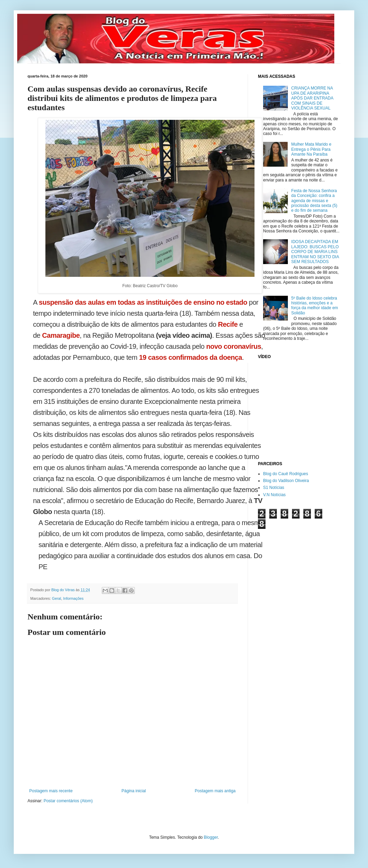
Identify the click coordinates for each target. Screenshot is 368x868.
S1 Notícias (274, 488)
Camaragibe (61, 335)
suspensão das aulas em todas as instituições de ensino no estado (143, 302)
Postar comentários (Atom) (68, 801)
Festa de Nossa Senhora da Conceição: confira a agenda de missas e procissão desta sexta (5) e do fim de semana (314, 201)
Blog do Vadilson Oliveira (286, 481)
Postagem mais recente (51, 791)
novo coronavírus (234, 346)
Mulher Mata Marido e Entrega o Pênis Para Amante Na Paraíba (311, 149)
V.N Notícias (274, 495)
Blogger (211, 837)
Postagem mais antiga (215, 791)
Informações (73, 598)
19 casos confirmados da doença (191, 357)
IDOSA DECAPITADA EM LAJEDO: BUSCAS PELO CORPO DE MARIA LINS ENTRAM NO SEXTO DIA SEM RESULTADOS (315, 252)
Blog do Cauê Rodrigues (286, 474)
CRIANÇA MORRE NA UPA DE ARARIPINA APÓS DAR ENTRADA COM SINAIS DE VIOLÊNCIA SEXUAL (312, 98)
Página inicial (134, 791)
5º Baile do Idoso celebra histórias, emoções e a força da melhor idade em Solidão (315, 306)
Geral (56, 598)
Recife (228, 324)
